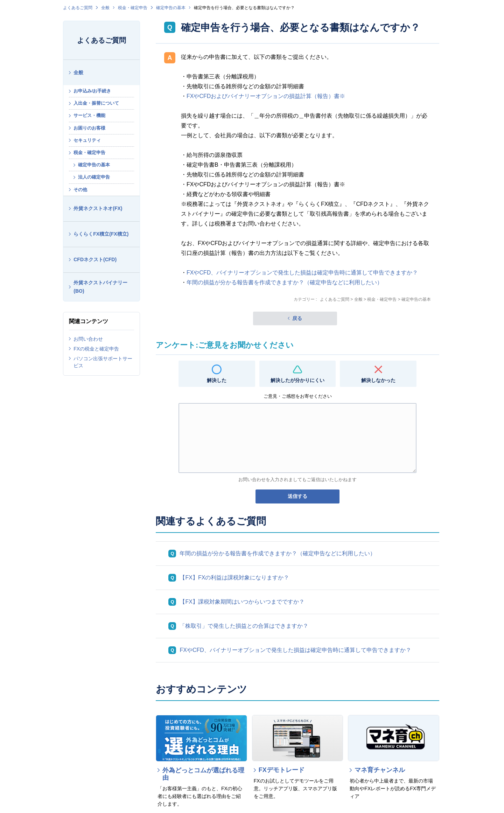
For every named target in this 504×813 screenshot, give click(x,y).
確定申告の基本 (171, 8)
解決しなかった (378, 380)
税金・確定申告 (133, 8)
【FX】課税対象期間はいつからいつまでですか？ (242, 602)
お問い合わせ (88, 339)
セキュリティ (87, 140)
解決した (217, 380)
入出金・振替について (96, 103)
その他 (80, 190)
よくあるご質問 (78, 8)
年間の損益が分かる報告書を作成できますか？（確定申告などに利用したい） (285, 282)
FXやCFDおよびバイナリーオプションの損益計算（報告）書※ (266, 96)
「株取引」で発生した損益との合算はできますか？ (244, 626)
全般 (105, 8)
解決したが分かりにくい (297, 380)
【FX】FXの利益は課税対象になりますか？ (234, 578)
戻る (297, 318)
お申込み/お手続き (92, 91)
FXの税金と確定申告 (96, 349)
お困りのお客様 (89, 128)
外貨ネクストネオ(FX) (98, 208)
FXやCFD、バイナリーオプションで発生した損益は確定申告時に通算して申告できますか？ (302, 273)
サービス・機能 (89, 115)
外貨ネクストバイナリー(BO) (100, 287)
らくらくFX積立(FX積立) (101, 234)
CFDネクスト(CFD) (95, 259)
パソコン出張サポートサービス (103, 362)
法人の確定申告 (94, 177)
